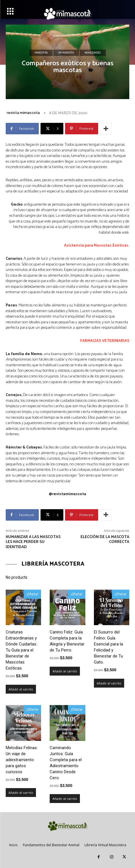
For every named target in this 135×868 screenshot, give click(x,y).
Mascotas (41, 53)
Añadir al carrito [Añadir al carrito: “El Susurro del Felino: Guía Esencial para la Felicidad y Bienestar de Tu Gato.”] (109, 683)
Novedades (93, 53)
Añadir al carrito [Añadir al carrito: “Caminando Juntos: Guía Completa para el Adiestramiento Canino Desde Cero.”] (65, 799)
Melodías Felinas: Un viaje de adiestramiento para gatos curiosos (22, 760)
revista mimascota (23, 113)
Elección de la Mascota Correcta (105, 540)
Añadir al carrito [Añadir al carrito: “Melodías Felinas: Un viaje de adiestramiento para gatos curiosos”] (21, 793)
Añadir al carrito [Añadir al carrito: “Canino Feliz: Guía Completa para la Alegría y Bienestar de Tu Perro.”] (65, 671)
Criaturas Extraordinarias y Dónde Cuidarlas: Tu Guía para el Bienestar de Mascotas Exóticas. (21, 650)
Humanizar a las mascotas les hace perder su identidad (33, 542)
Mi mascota (66, 53)
